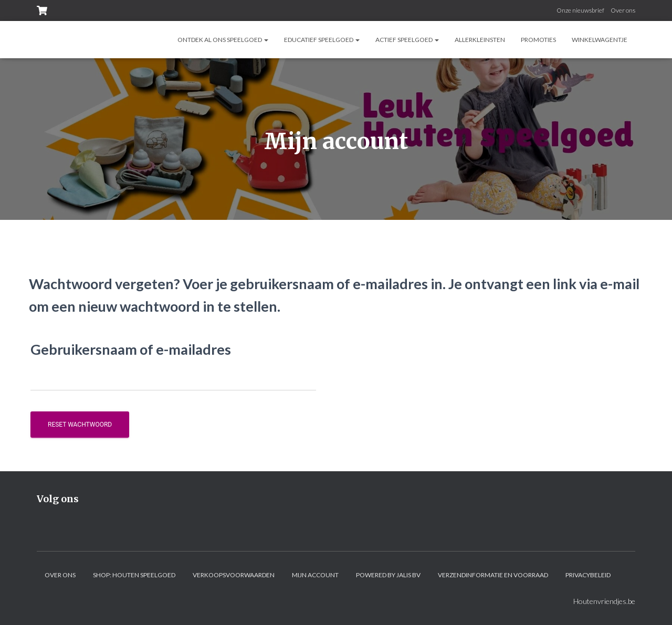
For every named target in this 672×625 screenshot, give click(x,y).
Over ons (623, 10)
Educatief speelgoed (322, 40)
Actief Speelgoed (407, 40)
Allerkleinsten (480, 40)
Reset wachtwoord (80, 425)
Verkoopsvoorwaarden (234, 575)
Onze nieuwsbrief (580, 10)
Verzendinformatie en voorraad (493, 575)
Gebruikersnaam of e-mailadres (131, 349)
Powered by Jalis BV (388, 575)
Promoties (538, 40)
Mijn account (315, 575)
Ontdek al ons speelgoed (223, 40)
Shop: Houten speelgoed (134, 575)
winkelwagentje (600, 40)
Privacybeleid (588, 575)
